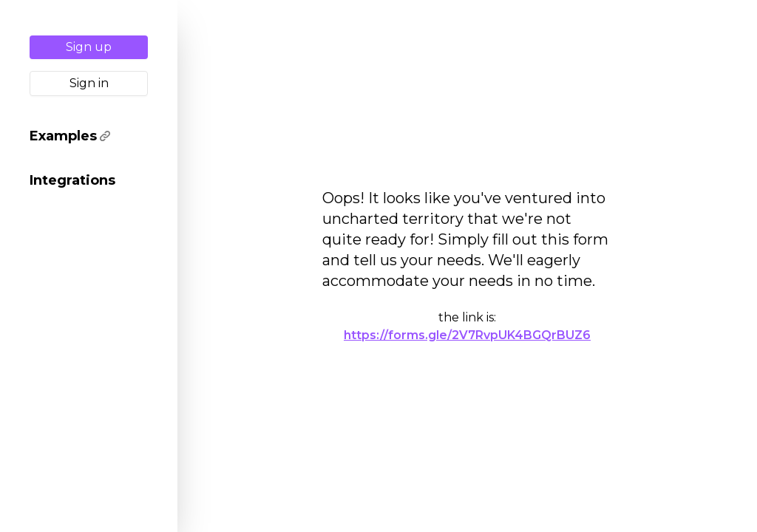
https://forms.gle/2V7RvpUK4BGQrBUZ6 (467, 335)
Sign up (89, 47)
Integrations (72, 180)
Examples (70, 136)
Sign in (89, 83)
